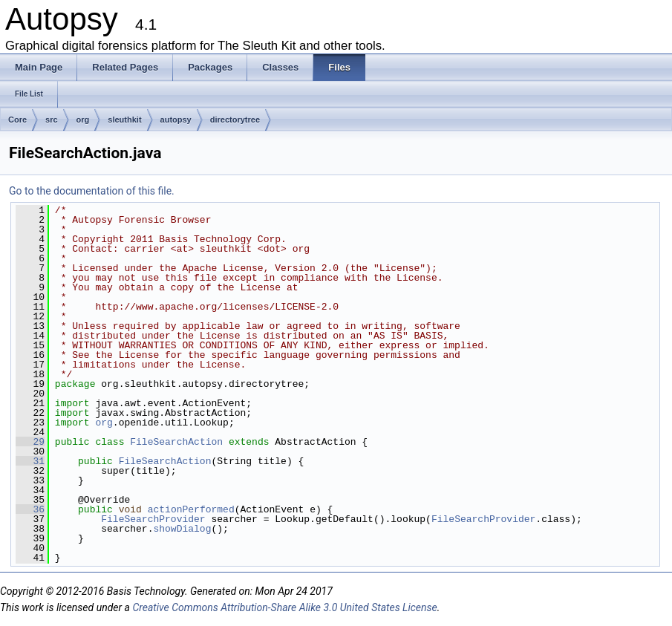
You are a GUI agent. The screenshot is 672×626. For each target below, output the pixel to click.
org (83, 120)
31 (30, 461)
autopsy (176, 120)
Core (17, 120)
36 (30, 509)
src (52, 120)
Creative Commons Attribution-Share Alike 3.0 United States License (284, 607)
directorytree (235, 120)
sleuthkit (124, 120)
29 (30, 442)
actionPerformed (191, 509)
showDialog (182, 529)
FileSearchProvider (153, 519)
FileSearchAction (176, 442)
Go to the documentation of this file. (92, 191)
